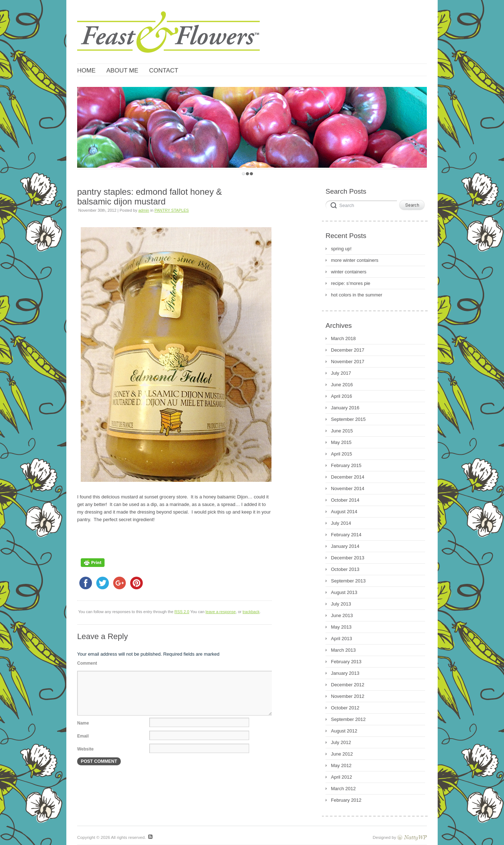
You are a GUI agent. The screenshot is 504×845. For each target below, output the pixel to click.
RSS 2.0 (182, 612)
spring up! (341, 249)
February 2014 (346, 535)
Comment (87, 663)
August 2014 (344, 512)
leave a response (221, 612)
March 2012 (343, 789)
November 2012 (348, 696)
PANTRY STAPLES (171, 210)
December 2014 (348, 477)
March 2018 (343, 338)
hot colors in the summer (357, 295)
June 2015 (342, 431)
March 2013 (343, 650)
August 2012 (344, 731)
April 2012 (342, 777)
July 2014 (341, 523)
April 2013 (342, 639)
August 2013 (344, 592)
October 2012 (345, 708)
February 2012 (346, 800)
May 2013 (341, 627)
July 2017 (341, 373)
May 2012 (341, 765)
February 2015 (346, 465)
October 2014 (345, 500)
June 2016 (342, 385)
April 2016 (342, 396)
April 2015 (342, 454)
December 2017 (348, 350)
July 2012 (341, 742)
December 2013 (348, 558)
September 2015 (348, 419)
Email (83, 736)
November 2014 (348, 488)
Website (85, 749)
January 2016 (345, 408)
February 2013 (346, 662)
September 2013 (348, 581)
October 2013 (345, 569)
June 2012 (342, 754)
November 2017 (348, 362)
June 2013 (342, 615)
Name (83, 723)
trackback (251, 612)
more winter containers (355, 260)
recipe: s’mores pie (351, 283)
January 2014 (345, 546)
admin (144, 210)
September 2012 (348, 719)
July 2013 (341, 604)
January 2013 (345, 673)
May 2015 (341, 442)
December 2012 (348, 685)
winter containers (349, 272)
